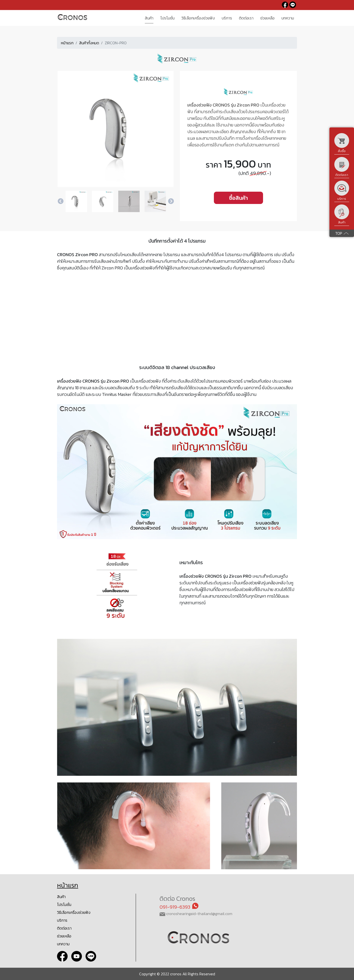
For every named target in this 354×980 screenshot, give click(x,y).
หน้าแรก (67, 43)
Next (171, 202)
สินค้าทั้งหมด (89, 43)
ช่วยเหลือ (64, 936)
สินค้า (61, 897)
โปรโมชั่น (64, 904)
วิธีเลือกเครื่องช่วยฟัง (74, 912)
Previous (60, 202)
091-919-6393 (175, 907)
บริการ (62, 920)
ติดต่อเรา (64, 928)
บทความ (63, 944)
